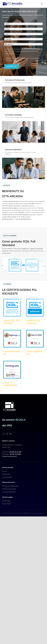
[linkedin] (11, 434)
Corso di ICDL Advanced (33, 322)
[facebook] (4, 434)
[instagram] (7, 434)
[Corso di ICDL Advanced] (35, 308)
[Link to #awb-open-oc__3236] (42, 4)
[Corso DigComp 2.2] (12, 339)
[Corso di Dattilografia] (12, 370)
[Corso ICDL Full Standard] (12, 308)
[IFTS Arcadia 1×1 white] (9, 401)
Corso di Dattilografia (10, 384)
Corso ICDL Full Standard (12, 322)
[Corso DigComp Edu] (35, 339)
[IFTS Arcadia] (12, 2)
